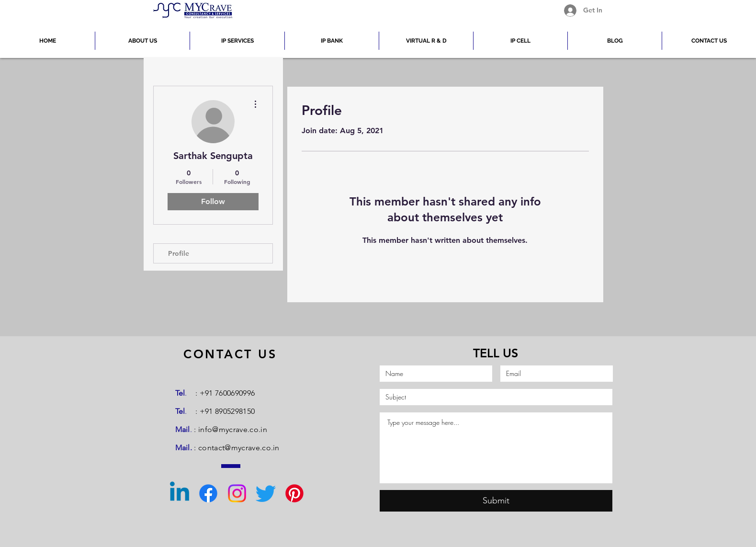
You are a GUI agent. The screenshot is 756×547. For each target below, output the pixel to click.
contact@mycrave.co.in (239, 448)
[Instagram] (237, 493)
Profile (179, 253)
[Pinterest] (294, 493)
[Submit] (496, 501)
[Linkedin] (180, 493)
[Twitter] (266, 493)
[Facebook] (208, 493)
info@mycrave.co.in (233, 429)
